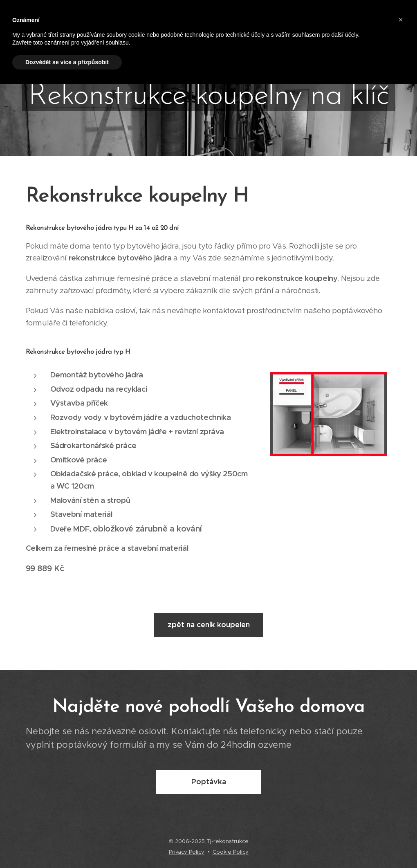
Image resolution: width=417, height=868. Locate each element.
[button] (401, 20)
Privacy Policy (187, 852)
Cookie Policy (231, 852)
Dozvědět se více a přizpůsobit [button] (67, 62)
